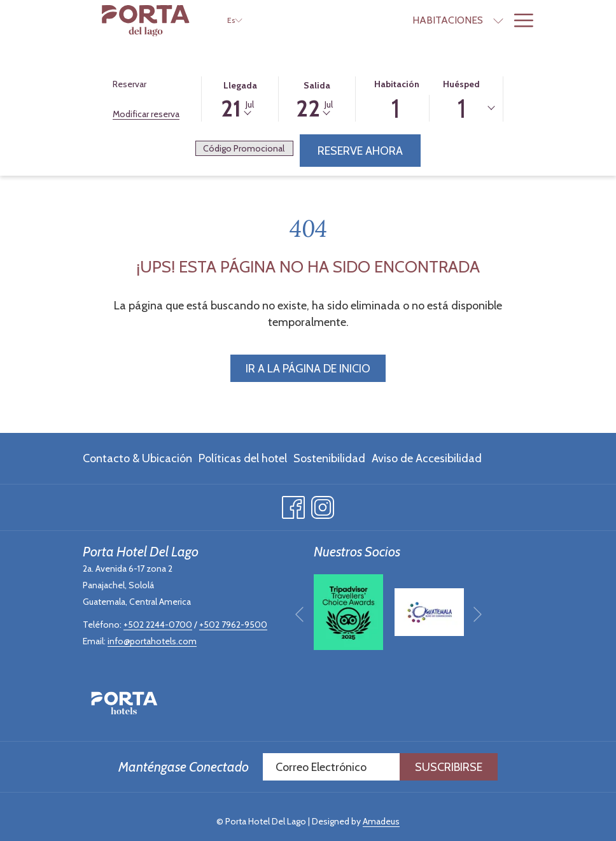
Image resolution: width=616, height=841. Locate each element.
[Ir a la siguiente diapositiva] (478, 615)
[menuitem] (373, 20)
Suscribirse (449, 767)
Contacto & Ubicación (137, 458)
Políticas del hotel (243, 458)
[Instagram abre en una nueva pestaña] (323, 505)
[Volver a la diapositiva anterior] (299, 615)
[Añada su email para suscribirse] (331, 767)
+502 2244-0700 (158, 625)
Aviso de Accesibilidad (427, 458)
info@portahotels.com (152, 641)
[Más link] (519, 20)
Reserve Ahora (360, 151)
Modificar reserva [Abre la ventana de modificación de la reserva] (146, 114)
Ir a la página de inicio (308, 369)
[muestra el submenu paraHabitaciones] (424, 20)
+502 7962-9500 (233, 625)
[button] (240, 98)
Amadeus (381, 821)
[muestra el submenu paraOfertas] (498, 20)
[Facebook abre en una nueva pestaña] (293, 505)
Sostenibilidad (329, 458)
